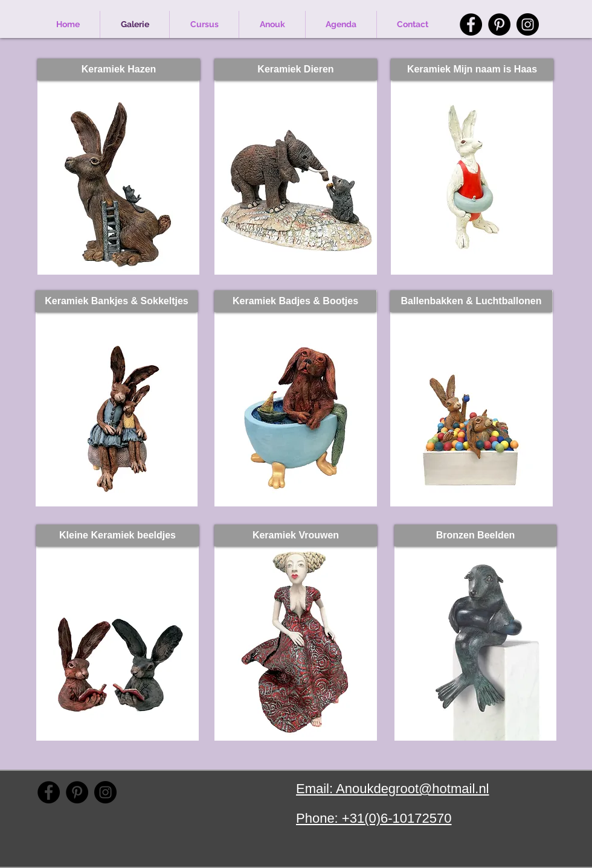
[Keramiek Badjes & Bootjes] (295, 301)
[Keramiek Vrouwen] (296, 535)
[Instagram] (528, 24)
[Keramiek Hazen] (119, 69)
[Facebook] (471, 24)
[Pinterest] (499, 24)
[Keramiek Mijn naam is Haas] (472, 69)
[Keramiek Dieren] (296, 69)
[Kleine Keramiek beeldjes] (117, 535)
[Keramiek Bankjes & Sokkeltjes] (117, 301)
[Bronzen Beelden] (475, 535)
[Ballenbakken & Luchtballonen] (471, 301)
